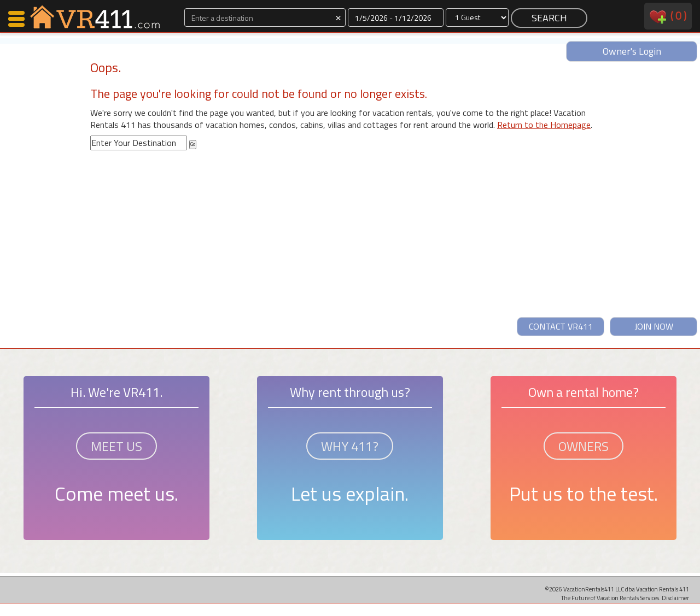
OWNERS (584, 446)
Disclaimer (675, 598)
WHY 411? (350, 446)
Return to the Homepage (544, 125)
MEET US (116, 446)
